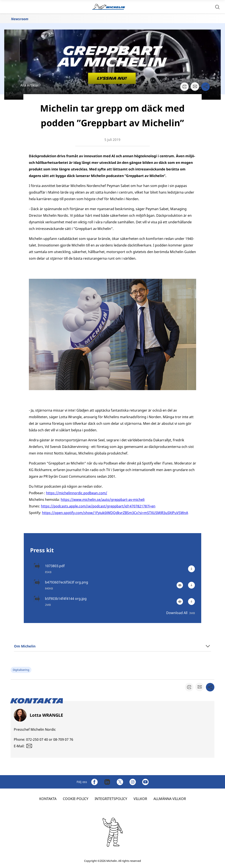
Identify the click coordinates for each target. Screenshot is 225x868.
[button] (217, 7)
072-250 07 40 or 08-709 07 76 (50, 739)
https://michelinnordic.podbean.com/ (77, 493)
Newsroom (20, 19)
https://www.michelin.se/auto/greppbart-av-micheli (103, 500)
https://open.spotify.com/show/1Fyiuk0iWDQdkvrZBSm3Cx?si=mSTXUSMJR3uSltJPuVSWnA (115, 513)
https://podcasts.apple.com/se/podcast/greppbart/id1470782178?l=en (98, 506)
